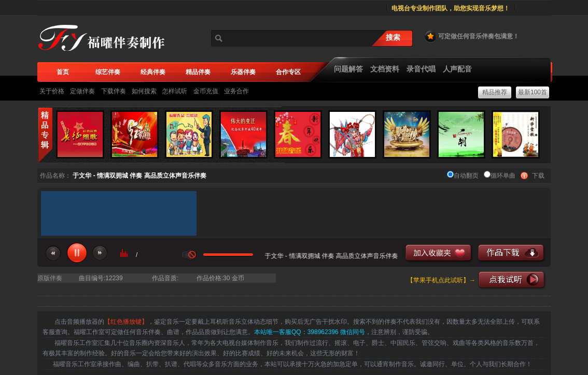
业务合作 (236, 91)
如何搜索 (144, 91)
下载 (538, 176)
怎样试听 (175, 91)
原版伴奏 (50, 278)
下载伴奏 (114, 91)
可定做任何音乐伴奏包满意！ (471, 36)
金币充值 (206, 91)
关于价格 (52, 91)
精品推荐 (495, 92)
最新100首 (533, 92)
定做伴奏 (82, 91)
